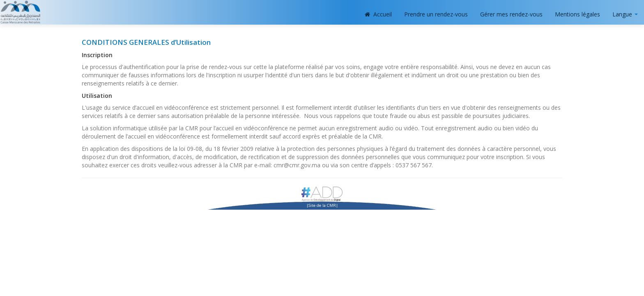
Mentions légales (577, 14)
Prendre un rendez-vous (436, 14)
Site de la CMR (322, 205)
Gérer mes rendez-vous (511, 14)
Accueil (378, 14)
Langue (625, 14)
